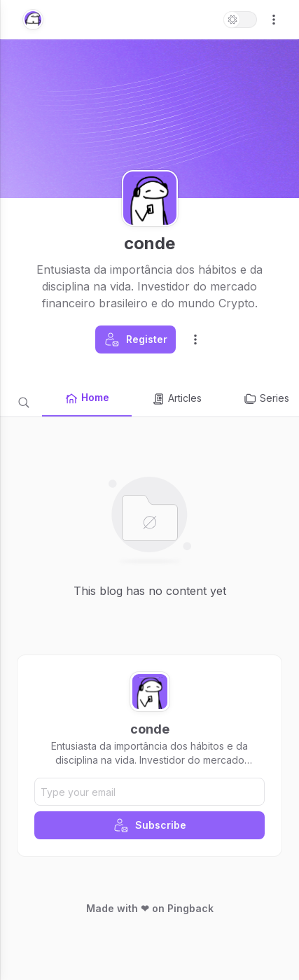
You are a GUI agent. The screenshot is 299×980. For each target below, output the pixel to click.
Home (87, 398)
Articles (176, 399)
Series (266, 399)
